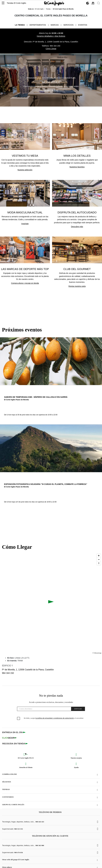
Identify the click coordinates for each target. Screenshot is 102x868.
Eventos (83, 25)
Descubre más (77, 227)
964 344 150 (55, 46)
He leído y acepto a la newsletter (54, 718)
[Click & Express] (14, 732)
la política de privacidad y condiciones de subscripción (55, 718)
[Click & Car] (10, 738)
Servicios (68, 25)
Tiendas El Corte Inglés (16, 3)
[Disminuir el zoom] (99, 559)
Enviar (78, 709)
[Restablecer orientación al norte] (99, 563)
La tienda (20, 25)
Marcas (55, 25)
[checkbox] (19, 719)
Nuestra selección (25, 170)
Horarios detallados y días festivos (51, 36)
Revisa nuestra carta (77, 286)
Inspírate (25, 224)
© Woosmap (97, 653)
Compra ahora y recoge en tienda (25, 283)
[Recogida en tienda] (15, 743)
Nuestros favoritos (77, 167)
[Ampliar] (99, 556)
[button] (3, 3)
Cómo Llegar (51, 49)
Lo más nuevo (51, 90)
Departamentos (38, 25)
